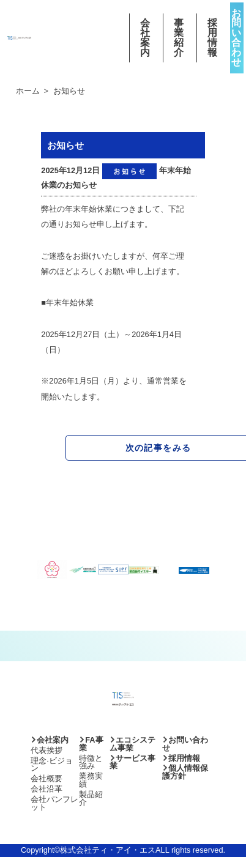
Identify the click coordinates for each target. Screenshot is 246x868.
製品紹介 (91, 798)
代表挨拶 (47, 750)
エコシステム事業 (132, 744)
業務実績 (91, 780)
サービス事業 (132, 762)
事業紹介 (180, 38)
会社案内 (146, 38)
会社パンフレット (54, 803)
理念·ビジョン (52, 765)
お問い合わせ (237, 38)
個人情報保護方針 (185, 772)
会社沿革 (47, 789)
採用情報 (213, 38)
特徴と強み (91, 762)
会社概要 (47, 778)
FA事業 (91, 744)
